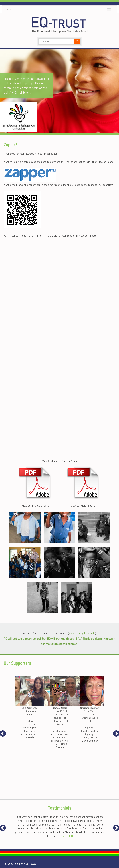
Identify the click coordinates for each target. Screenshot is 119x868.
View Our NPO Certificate (35, 506)
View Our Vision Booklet (84, 506)
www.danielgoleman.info (82, 633)
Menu (10, 9)
